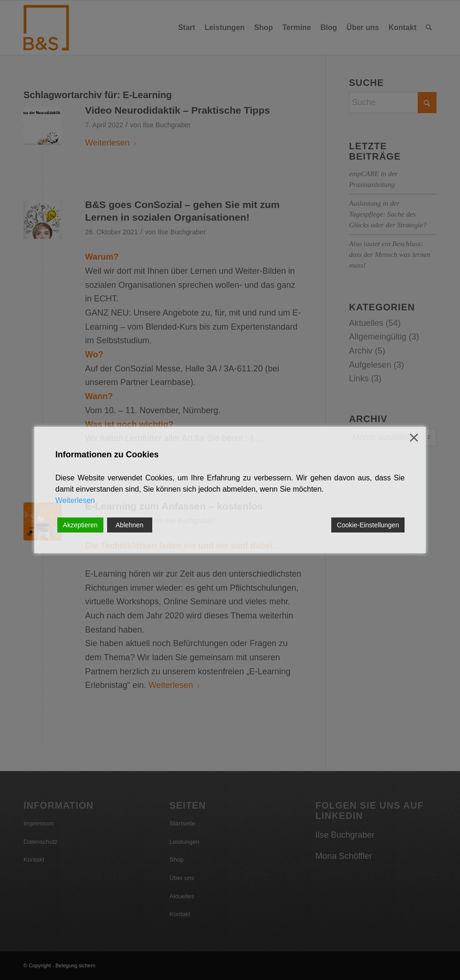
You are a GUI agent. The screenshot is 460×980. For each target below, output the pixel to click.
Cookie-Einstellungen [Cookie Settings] (368, 525)
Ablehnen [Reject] (129, 525)
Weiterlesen (75, 500)
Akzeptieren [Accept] (80, 525)
